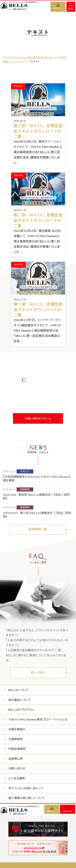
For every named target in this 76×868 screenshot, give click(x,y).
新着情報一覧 (38, 529)
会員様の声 (16, 759)
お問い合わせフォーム (38, 419)
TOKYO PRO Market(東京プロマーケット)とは (38, 720)
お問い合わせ (17, 769)
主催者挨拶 (16, 739)
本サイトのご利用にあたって (26, 788)
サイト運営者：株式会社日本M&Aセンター (38, 866)
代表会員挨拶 (17, 749)
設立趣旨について (20, 700)
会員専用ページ (58, 8)
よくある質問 (17, 778)
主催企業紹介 (17, 729)
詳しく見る (38, 673)
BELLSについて (19, 690)
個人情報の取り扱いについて (27, 798)
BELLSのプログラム (21, 710)
